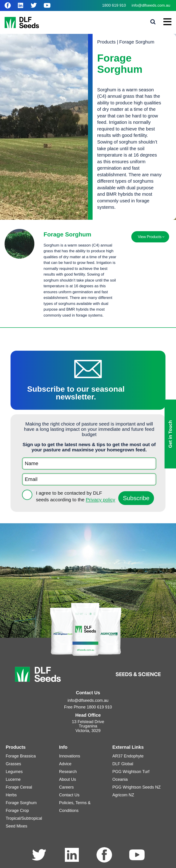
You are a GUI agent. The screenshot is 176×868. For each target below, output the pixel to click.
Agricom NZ (123, 795)
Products (106, 42)
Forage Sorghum (137, 42)
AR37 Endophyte (128, 756)
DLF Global (123, 764)
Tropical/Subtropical (24, 818)
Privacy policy (100, 500)
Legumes (14, 772)
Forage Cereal (19, 787)
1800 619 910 (114, 5)
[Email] (89, 479)
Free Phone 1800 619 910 (88, 707)
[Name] (89, 464)
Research (68, 772)
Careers (66, 787)
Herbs (11, 795)
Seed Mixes (16, 826)
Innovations (70, 756)
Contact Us (69, 795)
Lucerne (13, 779)
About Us (68, 779)
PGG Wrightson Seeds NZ (136, 787)
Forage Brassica (21, 756)
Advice (65, 764)
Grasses (13, 764)
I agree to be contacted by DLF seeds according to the (76, 496)
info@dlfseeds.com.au (151, 5)
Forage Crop (17, 811)
